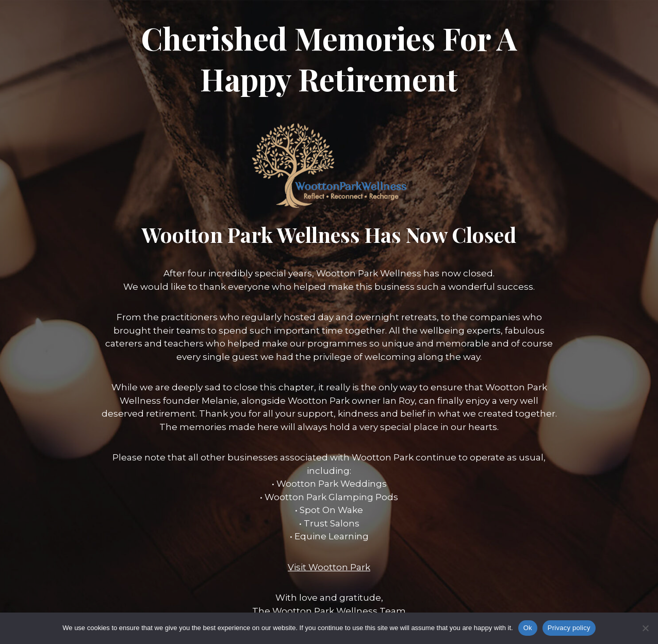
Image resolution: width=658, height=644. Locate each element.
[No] (645, 628)
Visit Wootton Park (329, 567)
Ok (528, 628)
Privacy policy (569, 628)
